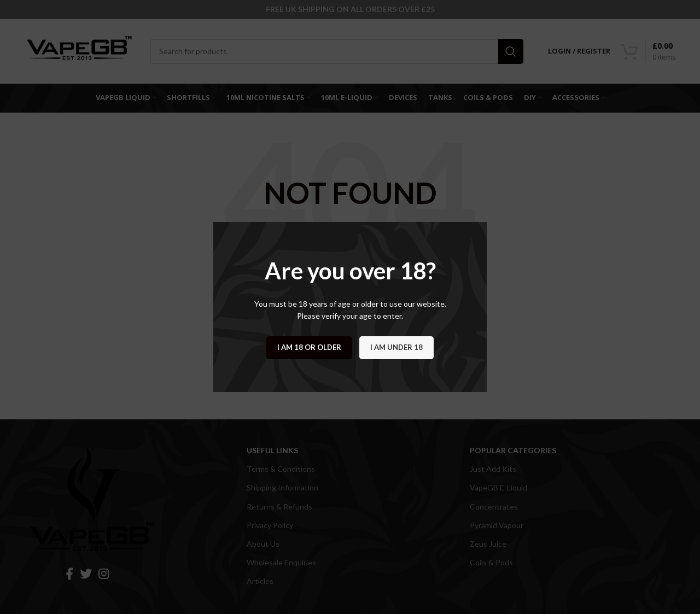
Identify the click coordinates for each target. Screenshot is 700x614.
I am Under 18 (396, 347)
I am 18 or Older (309, 347)
